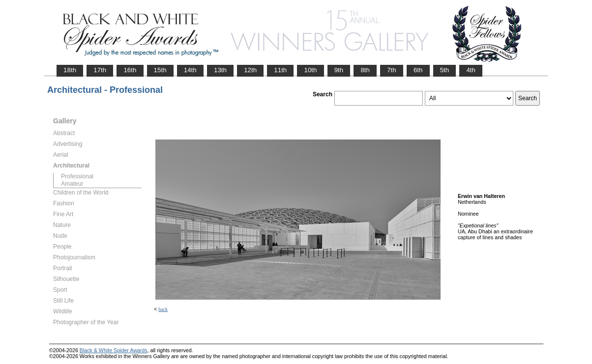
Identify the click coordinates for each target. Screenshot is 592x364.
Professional (77, 176)
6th (418, 70)
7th (392, 70)
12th (250, 70)
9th (339, 70)
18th (70, 70)
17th (100, 70)
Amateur (72, 184)
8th (365, 70)
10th (310, 70)
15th (160, 70)
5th (445, 70)
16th (130, 70)
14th (190, 70)
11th (280, 70)
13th (220, 70)
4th (471, 70)
